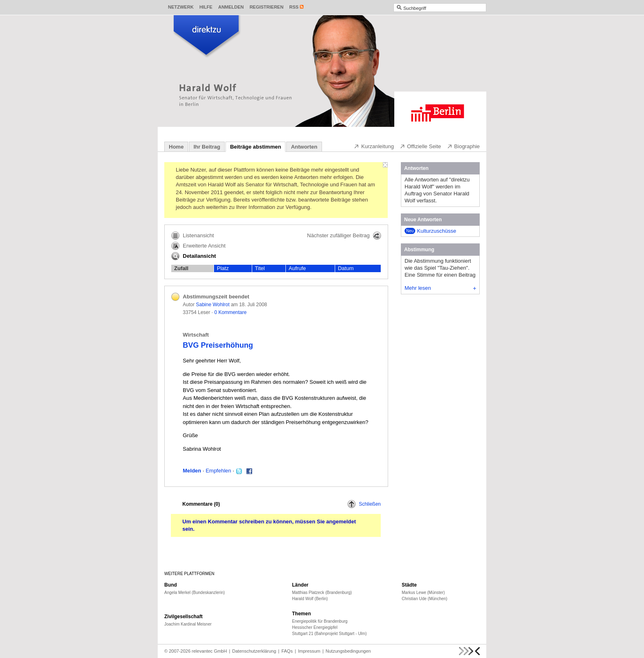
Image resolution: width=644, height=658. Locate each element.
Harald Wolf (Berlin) (310, 599)
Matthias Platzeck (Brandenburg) (322, 593)
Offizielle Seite (420, 146)
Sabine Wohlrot (213, 305)
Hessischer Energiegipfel (315, 627)
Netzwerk (181, 7)
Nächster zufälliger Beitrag (344, 236)
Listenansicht (193, 236)
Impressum (309, 651)
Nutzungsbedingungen (348, 651)
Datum (346, 268)
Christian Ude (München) (424, 599)
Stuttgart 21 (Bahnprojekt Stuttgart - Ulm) (329, 634)
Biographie (463, 146)
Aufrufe (297, 268)
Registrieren (267, 7)
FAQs (287, 651)
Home (176, 147)
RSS (294, 7)
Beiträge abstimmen (255, 147)
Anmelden (231, 7)
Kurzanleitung (374, 146)
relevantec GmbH (209, 651)
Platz (223, 268)
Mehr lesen (440, 288)
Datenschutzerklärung (254, 651)
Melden (192, 471)
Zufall (181, 268)
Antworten (304, 147)
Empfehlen (218, 471)
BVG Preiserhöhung (218, 345)
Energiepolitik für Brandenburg (320, 621)
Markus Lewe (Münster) (423, 593)
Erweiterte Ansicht (198, 246)
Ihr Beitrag (207, 147)
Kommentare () (201, 504)
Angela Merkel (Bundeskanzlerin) (194, 593)
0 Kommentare (231, 312)
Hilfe (206, 7)
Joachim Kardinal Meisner (188, 624)
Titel (260, 268)
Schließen (364, 504)
